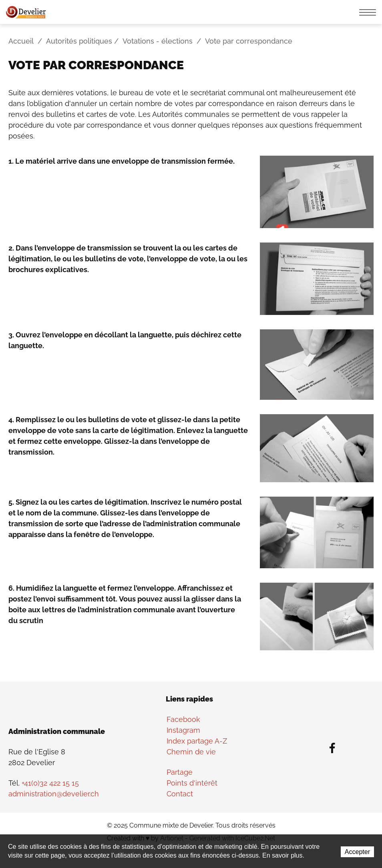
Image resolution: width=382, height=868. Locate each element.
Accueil (21, 41)
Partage (180, 772)
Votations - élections (158, 41)
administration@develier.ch (54, 794)
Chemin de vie (191, 752)
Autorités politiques (79, 41)
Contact (180, 794)
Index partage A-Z (197, 741)
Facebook (183, 719)
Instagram (183, 730)
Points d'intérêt (192, 783)
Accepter (357, 852)
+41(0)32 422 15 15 (50, 783)
